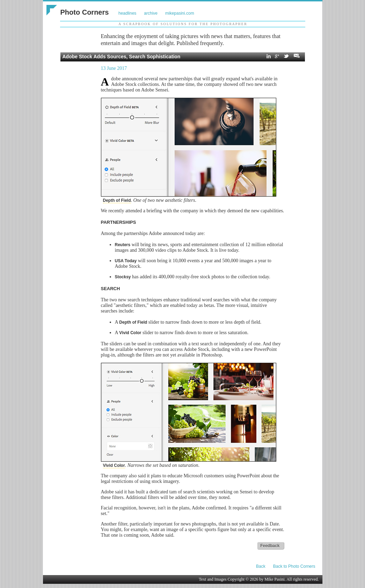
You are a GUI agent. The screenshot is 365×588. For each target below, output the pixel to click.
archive (151, 13)
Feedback (270, 546)
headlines (127, 13)
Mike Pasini (275, 579)
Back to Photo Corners (294, 566)
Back (261, 566)
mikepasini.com (180, 13)
